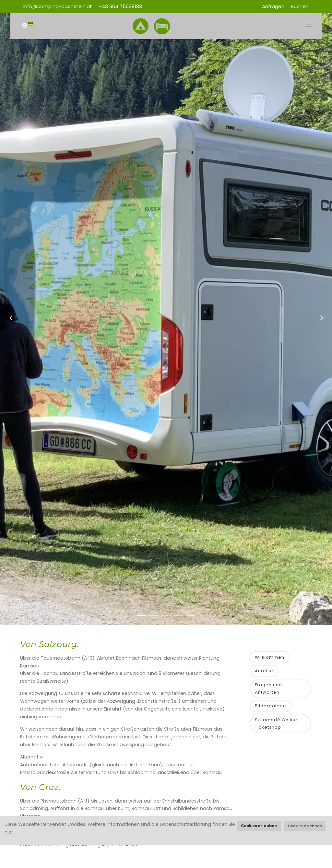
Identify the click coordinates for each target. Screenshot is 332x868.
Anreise (264, 671)
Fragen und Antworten (268, 689)
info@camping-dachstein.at (58, 6)
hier (9, 832)
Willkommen (270, 657)
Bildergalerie (271, 706)
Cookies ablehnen (305, 826)
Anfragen (273, 6)
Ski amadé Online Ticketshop (276, 723)
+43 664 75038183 (120, 6)
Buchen (300, 6)
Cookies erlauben (259, 826)
